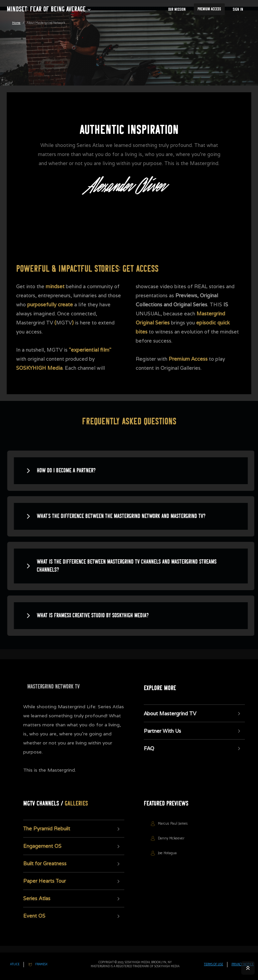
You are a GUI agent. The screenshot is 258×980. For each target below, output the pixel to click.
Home (16, 23)
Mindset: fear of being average (46, 9)
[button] (46, 10)
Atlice (15, 965)
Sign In (238, 9)
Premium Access (209, 9)
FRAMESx (41, 965)
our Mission (177, 9)
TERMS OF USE (213, 964)
